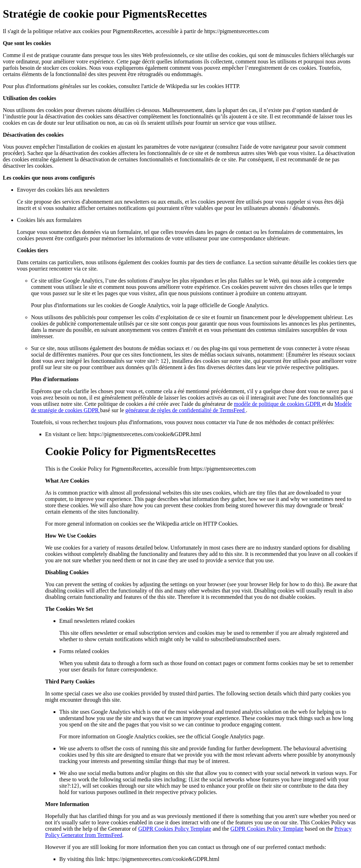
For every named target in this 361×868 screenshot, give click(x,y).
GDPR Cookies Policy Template (175, 829)
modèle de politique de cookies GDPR (278, 404)
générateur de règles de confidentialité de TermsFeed (185, 410)
